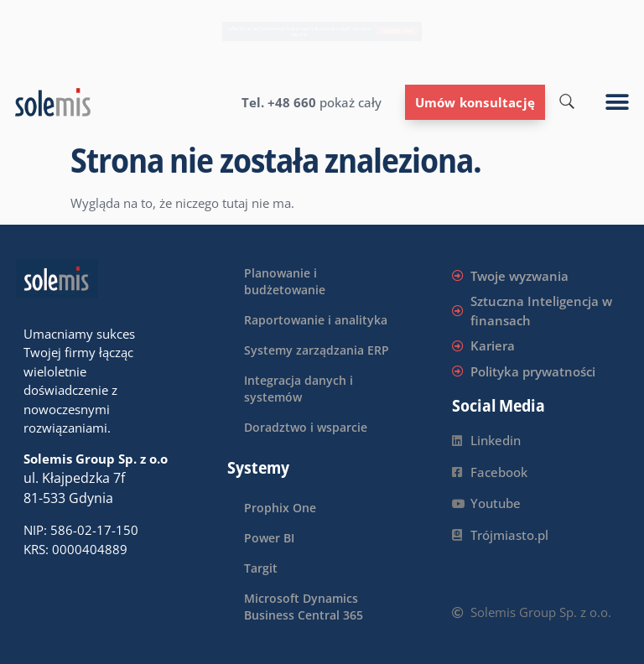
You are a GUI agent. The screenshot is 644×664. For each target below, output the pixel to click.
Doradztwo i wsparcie (306, 427)
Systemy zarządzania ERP (317, 350)
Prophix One (280, 508)
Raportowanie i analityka (316, 320)
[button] (618, 103)
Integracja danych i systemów (299, 389)
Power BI (269, 538)
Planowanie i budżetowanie (285, 281)
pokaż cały (349, 102)
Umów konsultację (475, 102)
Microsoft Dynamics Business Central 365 (304, 607)
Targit (261, 568)
